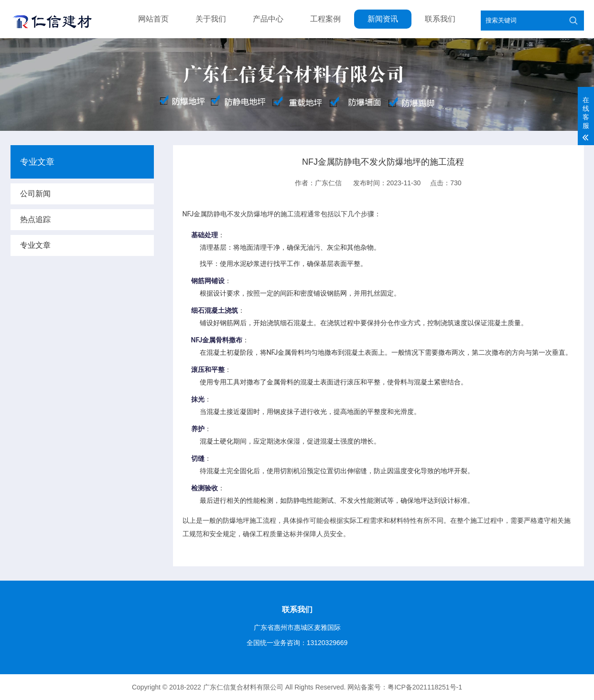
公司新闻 (35, 194)
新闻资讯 (383, 19)
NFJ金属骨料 (210, 340)
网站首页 (153, 19)
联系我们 (440, 19)
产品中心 (268, 19)
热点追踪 (35, 219)
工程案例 (325, 19)
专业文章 (35, 245)
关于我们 (211, 19)
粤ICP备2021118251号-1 (425, 687)
